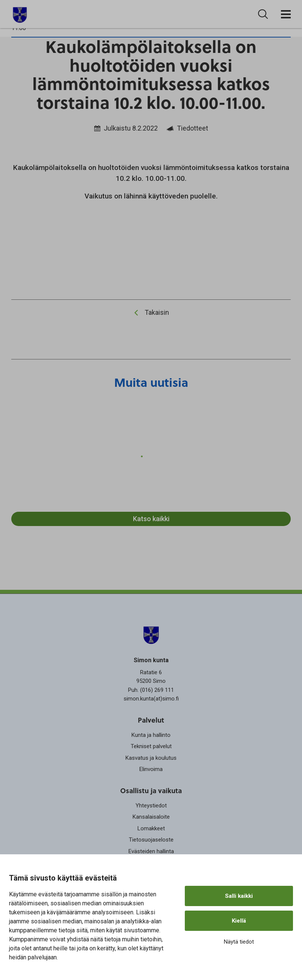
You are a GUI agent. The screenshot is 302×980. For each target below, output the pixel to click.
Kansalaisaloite (151, 817)
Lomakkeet (151, 828)
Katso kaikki (151, 519)
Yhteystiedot (151, 806)
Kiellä (239, 921)
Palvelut (151, 720)
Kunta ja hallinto (151, 735)
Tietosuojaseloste (151, 840)
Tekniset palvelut (151, 746)
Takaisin (157, 312)
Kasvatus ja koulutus (151, 758)
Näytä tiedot (239, 942)
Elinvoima (151, 769)
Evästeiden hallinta (151, 851)
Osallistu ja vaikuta (151, 791)
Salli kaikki (239, 896)
